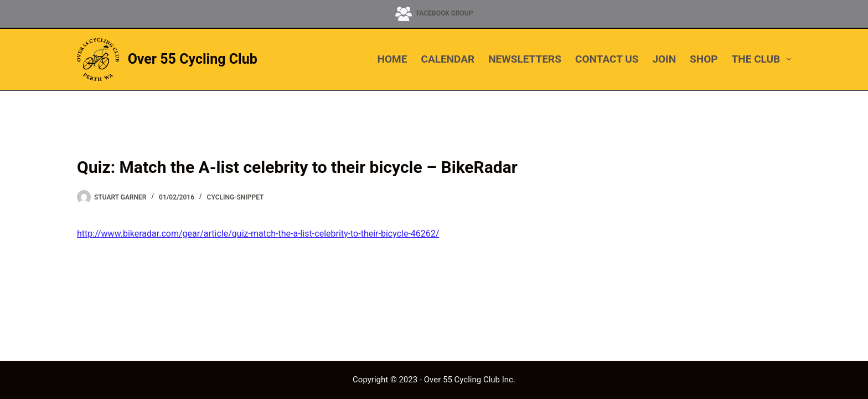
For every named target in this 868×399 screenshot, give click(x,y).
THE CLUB (761, 59)
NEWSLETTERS (525, 59)
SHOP (704, 59)
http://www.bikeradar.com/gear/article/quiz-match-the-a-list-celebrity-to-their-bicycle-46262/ (258, 234)
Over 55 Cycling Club (193, 59)
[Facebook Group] (434, 14)
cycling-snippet (236, 197)
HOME (392, 59)
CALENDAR (448, 59)
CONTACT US (607, 59)
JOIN (664, 59)
